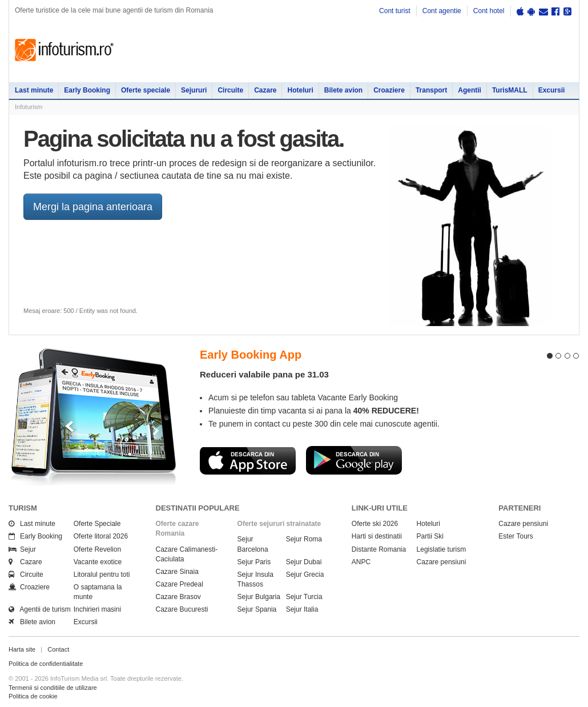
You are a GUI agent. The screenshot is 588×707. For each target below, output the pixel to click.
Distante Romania (379, 549)
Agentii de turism (40, 609)
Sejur (22, 549)
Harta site (22, 649)
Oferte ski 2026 (375, 524)
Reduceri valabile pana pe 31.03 (264, 374)
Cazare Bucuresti (182, 609)
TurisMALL (510, 90)
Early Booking (87, 90)
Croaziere (389, 90)
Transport (431, 90)
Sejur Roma (304, 539)
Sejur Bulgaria (259, 597)
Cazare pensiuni (442, 562)
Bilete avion (343, 90)
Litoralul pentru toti (102, 575)
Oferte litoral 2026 (101, 536)
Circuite (230, 90)
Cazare (265, 90)
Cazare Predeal (180, 584)
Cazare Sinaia (177, 572)
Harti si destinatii (377, 536)
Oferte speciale (146, 90)
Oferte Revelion (97, 549)
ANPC (361, 562)
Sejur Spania (257, 609)
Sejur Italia (302, 609)
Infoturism (64, 50)
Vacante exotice (98, 562)
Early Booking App (251, 355)
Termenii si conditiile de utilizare (53, 688)
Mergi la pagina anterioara (93, 207)
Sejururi (194, 90)
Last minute (34, 90)
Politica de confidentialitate (46, 664)
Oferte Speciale (97, 524)
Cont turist (395, 11)
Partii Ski (430, 536)
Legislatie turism (442, 549)
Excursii (552, 90)
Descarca (248, 460)
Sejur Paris (254, 562)
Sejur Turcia (304, 597)
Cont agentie (442, 11)
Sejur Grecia (305, 575)
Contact (58, 649)
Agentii (470, 90)
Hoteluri (300, 90)
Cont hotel (489, 11)
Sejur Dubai (304, 562)
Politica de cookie (33, 696)
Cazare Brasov (178, 597)
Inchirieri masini (97, 609)
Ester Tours (515, 536)
